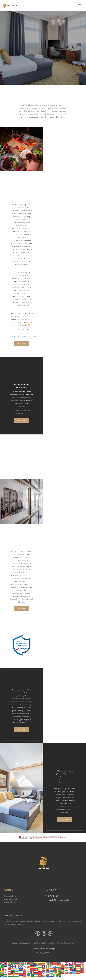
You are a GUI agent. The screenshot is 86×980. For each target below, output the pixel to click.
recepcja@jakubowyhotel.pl (25, 336)
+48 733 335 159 (52, 896)
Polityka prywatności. (43, 953)
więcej (21, 343)
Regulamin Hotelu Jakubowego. (43, 949)
